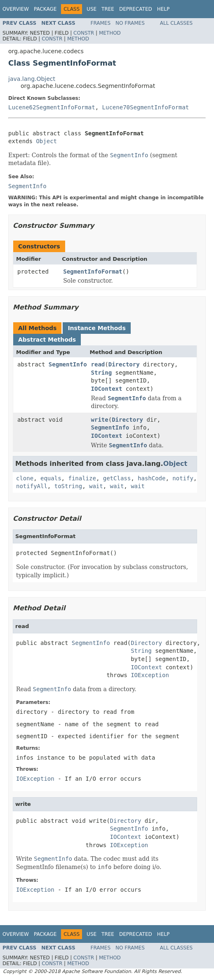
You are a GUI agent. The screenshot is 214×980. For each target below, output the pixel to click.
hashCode (152, 478)
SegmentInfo (68, 364)
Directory (124, 364)
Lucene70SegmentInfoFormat (146, 107)
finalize (82, 478)
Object (46, 141)
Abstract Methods (47, 340)
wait (96, 486)
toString (68, 486)
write (100, 420)
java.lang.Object (32, 79)
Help (163, 9)
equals (51, 478)
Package (45, 9)
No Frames (130, 23)
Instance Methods (96, 328)
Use (92, 9)
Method (110, 33)
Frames (101, 23)
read (98, 364)
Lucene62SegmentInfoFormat (52, 107)
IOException (150, 675)
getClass (117, 478)
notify (183, 478)
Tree (108, 9)
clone (25, 478)
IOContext (107, 389)
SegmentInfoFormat (93, 272)
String (102, 373)
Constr (84, 33)
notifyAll (32, 486)
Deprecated (136, 9)
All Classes (176, 23)
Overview (16, 9)
